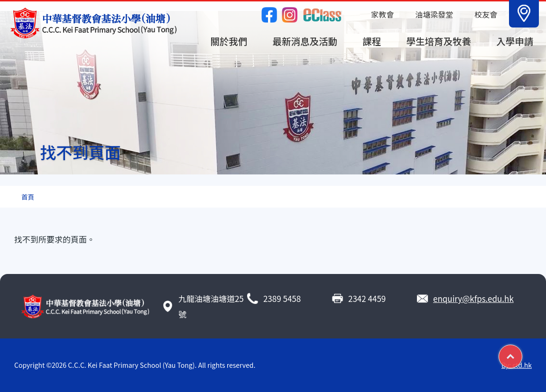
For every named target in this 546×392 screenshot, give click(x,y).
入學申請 (515, 41)
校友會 (486, 14)
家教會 (382, 14)
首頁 (28, 197)
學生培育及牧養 (439, 41)
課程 (372, 41)
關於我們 (229, 41)
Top (522, 353)
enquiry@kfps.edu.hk (473, 298)
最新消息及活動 (305, 41)
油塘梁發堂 (434, 14)
